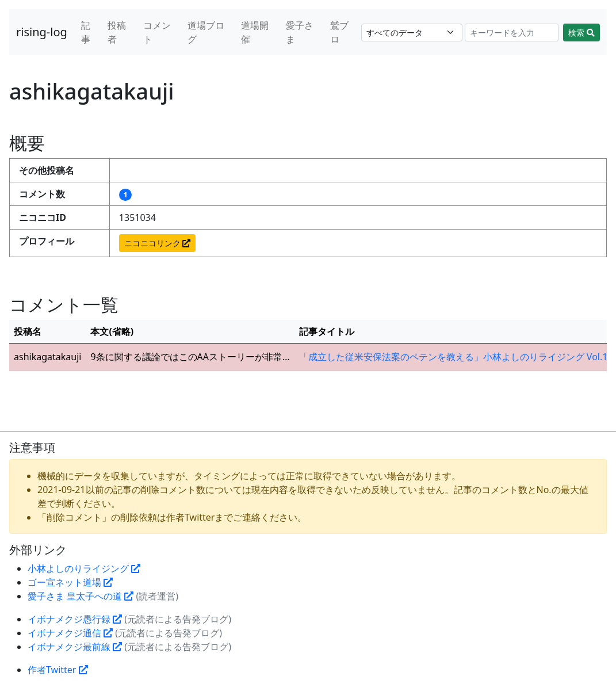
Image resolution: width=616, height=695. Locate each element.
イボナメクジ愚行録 (75, 619)
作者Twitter (58, 670)
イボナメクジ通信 (70, 633)
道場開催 (255, 32)
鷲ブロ (339, 32)
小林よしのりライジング (84, 568)
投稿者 (117, 32)
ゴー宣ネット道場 (70, 582)
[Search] (512, 33)
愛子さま (300, 32)
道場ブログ (206, 32)
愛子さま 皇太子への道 (81, 596)
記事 (86, 32)
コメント (157, 32)
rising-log (42, 32)
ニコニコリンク (158, 243)
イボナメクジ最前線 (75, 647)
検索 (581, 33)
